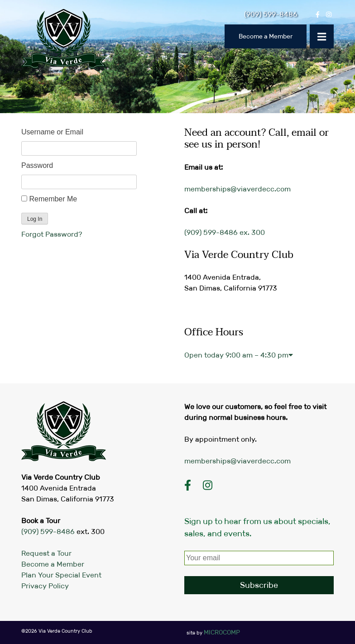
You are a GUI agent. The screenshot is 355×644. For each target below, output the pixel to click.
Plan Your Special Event (61, 575)
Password (37, 165)
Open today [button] (239, 355)
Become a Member (266, 36)
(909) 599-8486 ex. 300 (225, 232)
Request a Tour (46, 553)
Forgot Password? (52, 234)
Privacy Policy (45, 586)
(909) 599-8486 (48, 532)
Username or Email (52, 132)
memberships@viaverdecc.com (237, 189)
